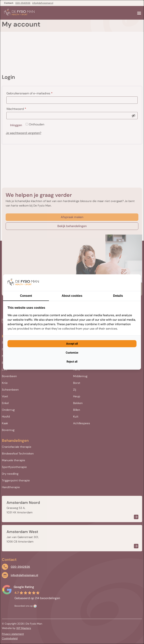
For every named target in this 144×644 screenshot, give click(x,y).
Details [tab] (118, 296)
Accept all (72, 344)
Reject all (72, 362)
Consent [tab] (26, 296)
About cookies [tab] (72, 296)
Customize (72, 353)
